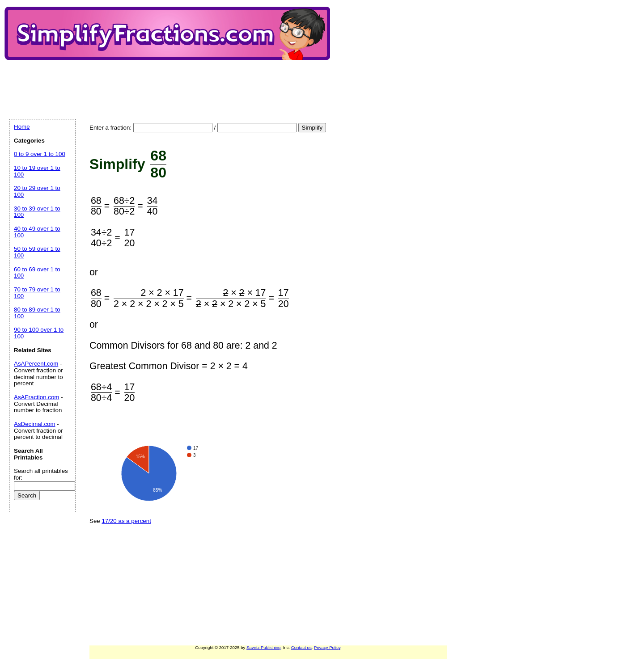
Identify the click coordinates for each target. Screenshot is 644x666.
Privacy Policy (327, 647)
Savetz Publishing (263, 647)
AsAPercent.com (36, 364)
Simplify (312, 128)
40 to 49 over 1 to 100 (37, 232)
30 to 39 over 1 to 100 (37, 212)
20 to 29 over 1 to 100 (37, 191)
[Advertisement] (172, 82)
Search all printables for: (41, 474)
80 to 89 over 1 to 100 (37, 313)
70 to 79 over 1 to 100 (37, 293)
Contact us (301, 647)
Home (22, 127)
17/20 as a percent (126, 521)
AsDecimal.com (35, 424)
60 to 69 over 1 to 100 (37, 273)
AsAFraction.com (36, 397)
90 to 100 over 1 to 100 (39, 333)
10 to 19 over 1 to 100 (37, 171)
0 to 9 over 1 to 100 (40, 154)
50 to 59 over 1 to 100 (37, 252)
